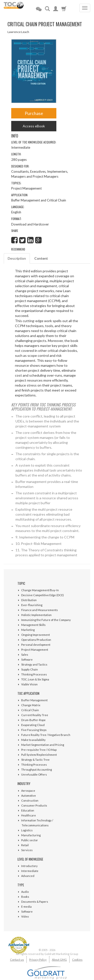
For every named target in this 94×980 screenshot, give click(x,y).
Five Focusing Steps (34, 730)
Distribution (29, 600)
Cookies (77, 960)
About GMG (59, 960)
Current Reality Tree (35, 715)
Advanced (28, 876)
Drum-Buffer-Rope (33, 720)
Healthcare (29, 815)
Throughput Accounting (37, 770)
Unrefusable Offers (34, 774)
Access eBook (34, 126)
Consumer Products (34, 805)
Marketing (28, 630)
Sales (25, 655)
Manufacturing (31, 835)
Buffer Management (34, 700)
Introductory (29, 866)
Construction (30, 800)
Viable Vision (29, 684)
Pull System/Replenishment (39, 755)
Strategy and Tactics (34, 664)
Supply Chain (30, 669)
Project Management (35, 650)
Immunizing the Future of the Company (46, 620)
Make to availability (33, 740)
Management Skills (33, 625)
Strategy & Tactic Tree (35, 760)
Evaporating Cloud (33, 725)
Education (28, 810)
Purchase (34, 113)
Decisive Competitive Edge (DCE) (43, 595)
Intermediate (30, 871)
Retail (25, 845)
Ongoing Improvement (36, 635)
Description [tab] (17, 258)
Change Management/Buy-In (40, 590)
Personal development (36, 645)
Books (25, 897)
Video (25, 916)
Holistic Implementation (36, 615)
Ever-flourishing (32, 605)
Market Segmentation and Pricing (43, 745)
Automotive (29, 796)
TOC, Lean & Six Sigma (35, 679)
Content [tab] (41, 258)
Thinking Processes (34, 674)
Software (27, 659)
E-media (26, 907)
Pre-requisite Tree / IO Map (39, 750)
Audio (25, 892)
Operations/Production (36, 640)
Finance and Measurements (40, 610)
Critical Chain (30, 710)
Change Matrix (31, 705)
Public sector (30, 840)
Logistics (27, 830)
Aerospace (28, 791)
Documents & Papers (35, 902)
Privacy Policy (38, 960)
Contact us (17, 960)
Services (27, 850)
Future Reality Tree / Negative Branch (46, 735)
